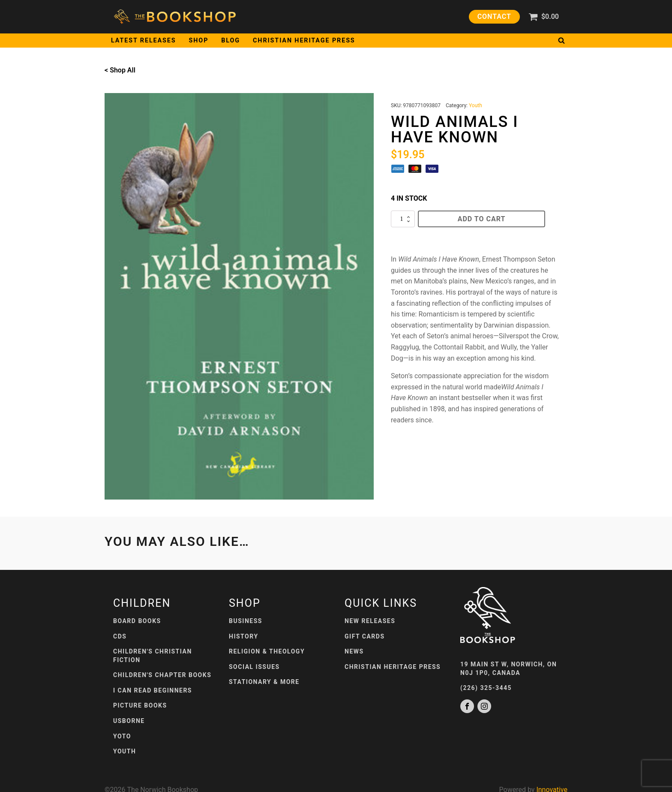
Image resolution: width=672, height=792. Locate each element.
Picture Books (140, 705)
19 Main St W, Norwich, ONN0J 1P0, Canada (508, 669)
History (244, 636)
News (354, 651)
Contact (494, 17)
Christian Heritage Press (304, 41)
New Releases (370, 621)
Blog (231, 41)
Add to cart (482, 219)
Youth (475, 105)
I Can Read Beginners (153, 690)
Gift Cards (365, 636)
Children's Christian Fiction (153, 656)
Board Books (137, 621)
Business (246, 621)
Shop (199, 41)
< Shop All (120, 70)
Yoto (122, 736)
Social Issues (254, 667)
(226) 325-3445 (486, 688)
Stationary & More (264, 682)
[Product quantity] (403, 219)
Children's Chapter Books (162, 675)
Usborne (129, 721)
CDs (120, 636)
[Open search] (561, 40)
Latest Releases (144, 41)
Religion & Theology (267, 651)
